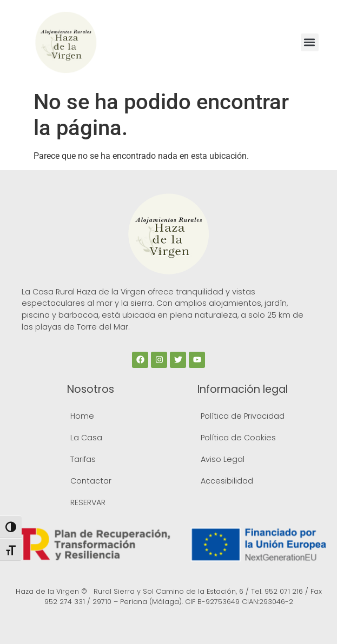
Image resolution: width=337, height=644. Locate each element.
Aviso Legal (223, 459)
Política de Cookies (238, 438)
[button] (310, 42)
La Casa (86, 438)
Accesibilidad (227, 481)
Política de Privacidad (243, 416)
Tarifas (83, 459)
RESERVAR (88, 502)
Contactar (91, 481)
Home (82, 416)
